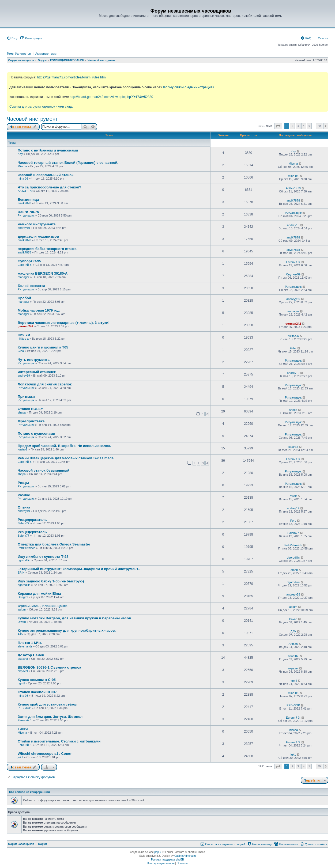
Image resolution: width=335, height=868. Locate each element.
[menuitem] (12, 38)
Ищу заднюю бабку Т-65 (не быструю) (51, 581)
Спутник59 (293, 274)
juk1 (20, 757)
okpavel (23, 659)
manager (23, 277)
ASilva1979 (25, 191)
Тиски (23, 729)
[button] (278, 126)
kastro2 (22, 449)
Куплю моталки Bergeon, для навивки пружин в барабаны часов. (75, 618)
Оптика (24, 507)
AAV (20, 634)
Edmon (293, 570)
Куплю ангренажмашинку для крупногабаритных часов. (67, 630)
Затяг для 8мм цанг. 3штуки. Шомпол (50, 717)
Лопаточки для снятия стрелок (45, 384)
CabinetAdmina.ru (185, 856)
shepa (22, 412)
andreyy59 (293, 299)
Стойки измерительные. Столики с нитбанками (59, 741)
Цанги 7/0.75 (28, 212)
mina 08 (23, 179)
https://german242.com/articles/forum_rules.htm (71, 77)
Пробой (24, 298)
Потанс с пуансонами (36, 433)
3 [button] (298, 126)
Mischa (22, 166)
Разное (24, 495)
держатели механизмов (38, 236)
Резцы (23, 483)
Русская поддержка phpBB (167, 860)
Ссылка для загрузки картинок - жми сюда (41, 107)
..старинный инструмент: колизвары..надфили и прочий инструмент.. (79, 569)
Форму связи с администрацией (189, 87)
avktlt (293, 496)
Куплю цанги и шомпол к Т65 (43, 347)
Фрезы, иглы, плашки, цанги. (43, 606)
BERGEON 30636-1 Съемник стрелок (49, 667)
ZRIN (21, 573)
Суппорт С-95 (29, 261)
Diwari (22, 622)
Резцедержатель (32, 520)
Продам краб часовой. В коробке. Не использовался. (64, 446)
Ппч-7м (24, 335)
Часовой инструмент (32, 119)
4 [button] (304, 126)
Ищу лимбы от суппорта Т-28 (43, 557)
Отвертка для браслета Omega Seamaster (54, 544)
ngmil (21, 683)
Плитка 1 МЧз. (30, 643)
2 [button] (292, 126)
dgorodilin (24, 560)
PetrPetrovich (27, 548)
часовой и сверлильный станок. (46, 175)
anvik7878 (24, 203)
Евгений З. (25, 265)
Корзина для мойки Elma (39, 594)
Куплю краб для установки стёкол (48, 704)
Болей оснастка (31, 286)
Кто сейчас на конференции (29, 792)
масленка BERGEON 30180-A (43, 273)
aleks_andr (25, 646)
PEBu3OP (24, 708)
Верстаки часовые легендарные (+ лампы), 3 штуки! (64, 323)
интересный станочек (37, 372)
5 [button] (309, 126)
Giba (21, 351)
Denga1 (23, 597)
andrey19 (24, 228)
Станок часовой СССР (37, 692)
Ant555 (293, 644)
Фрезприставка (31, 421)
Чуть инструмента (34, 360)
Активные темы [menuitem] (46, 54)
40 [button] (319, 126)
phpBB (159, 852)
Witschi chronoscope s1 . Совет (45, 754)
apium (22, 609)
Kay (20, 154)
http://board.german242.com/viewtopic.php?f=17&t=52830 (111, 97)
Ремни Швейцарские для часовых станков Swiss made (66, 458)
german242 (25, 326)
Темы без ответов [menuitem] (19, 54)
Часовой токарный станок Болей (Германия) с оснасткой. (68, 163)
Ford (293, 521)
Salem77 (23, 523)
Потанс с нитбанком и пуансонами (48, 150)
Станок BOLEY (30, 409)
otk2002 (293, 656)
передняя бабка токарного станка (47, 249)
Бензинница (28, 200)
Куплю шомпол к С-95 (37, 680)
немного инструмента (37, 224)
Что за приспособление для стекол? (50, 187)
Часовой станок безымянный (44, 470)
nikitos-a (23, 339)
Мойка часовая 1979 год (39, 310)
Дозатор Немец (31, 655)
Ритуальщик (26, 215)
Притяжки (26, 397)
